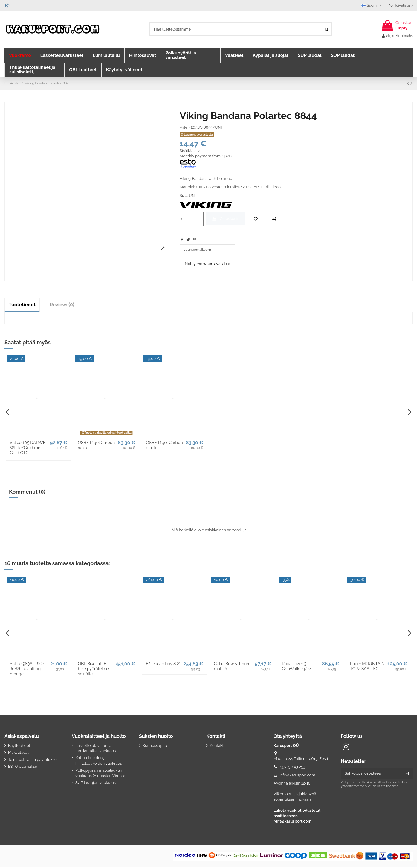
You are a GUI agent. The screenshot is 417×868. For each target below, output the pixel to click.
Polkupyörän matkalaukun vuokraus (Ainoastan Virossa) (101, 774)
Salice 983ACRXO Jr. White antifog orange (27, 670)
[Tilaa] (407, 774)
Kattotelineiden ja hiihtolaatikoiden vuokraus (99, 761)
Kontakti (217, 746)
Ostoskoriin (226, 219)
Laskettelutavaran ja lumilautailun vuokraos (96, 749)
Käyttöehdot (19, 746)
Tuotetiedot (22, 306)
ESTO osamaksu (23, 767)
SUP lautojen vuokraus (96, 783)
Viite (184, 127)
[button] (20, 55)
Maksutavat (18, 753)
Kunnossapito (155, 746)
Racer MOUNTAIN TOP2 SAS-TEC (367, 667)
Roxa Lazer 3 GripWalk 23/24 (297, 667)
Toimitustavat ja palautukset (33, 760)
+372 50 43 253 (292, 768)
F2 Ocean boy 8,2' (163, 665)
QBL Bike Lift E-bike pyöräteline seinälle (93, 670)
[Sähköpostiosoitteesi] (371, 774)
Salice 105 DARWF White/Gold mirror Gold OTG (28, 449)
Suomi (372, 5)
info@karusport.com (297, 776)
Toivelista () (401, 5)
